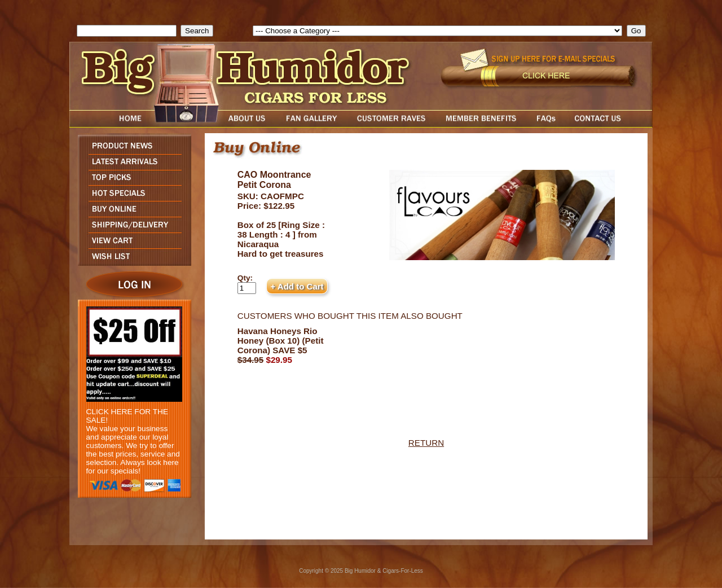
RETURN (426, 443)
